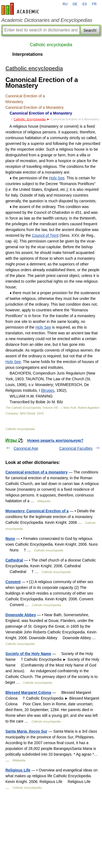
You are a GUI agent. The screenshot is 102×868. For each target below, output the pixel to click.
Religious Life (18, 770)
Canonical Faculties (76, 448)
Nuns (10, 539)
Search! (90, 30)
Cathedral (14, 560)
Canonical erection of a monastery (37, 472)
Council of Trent (45, 235)
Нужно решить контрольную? (55, 440)
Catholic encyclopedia (51, 45)
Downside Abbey (21, 615)
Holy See (57, 178)
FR (94, 4)
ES (85, 4)
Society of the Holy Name (28, 654)
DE (75, 4)
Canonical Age (26, 448)
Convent (13, 582)
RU (65, 4)
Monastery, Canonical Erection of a (37, 511)
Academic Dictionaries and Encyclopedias (47, 20)
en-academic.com (21, 9)
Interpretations (27, 54)
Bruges (48, 390)
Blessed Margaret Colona (28, 692)
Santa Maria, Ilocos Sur (26, 731)
